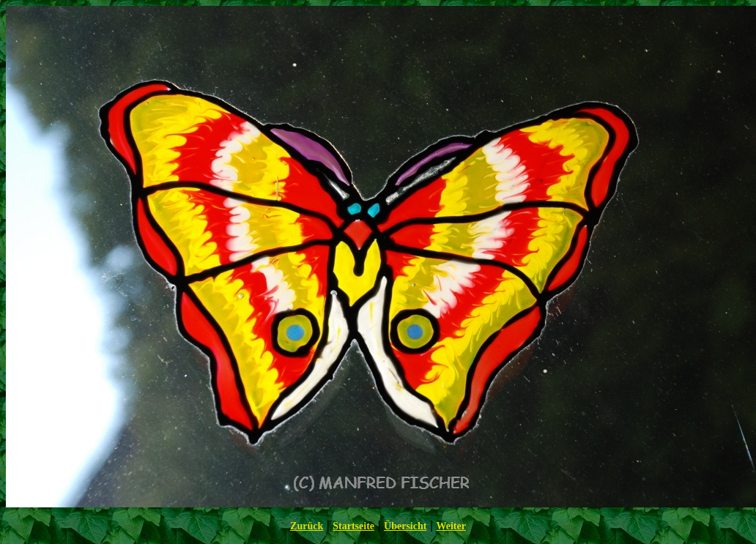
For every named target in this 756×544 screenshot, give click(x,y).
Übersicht (405, 526)
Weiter (451, 526)
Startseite (353, 526)
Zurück (307, 526)
